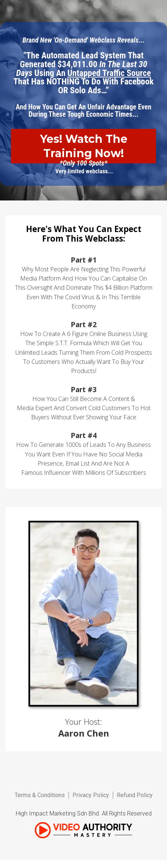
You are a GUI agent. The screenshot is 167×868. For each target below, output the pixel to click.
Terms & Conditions (40, 795)
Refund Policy (135, 795)
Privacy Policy (91, 795)
